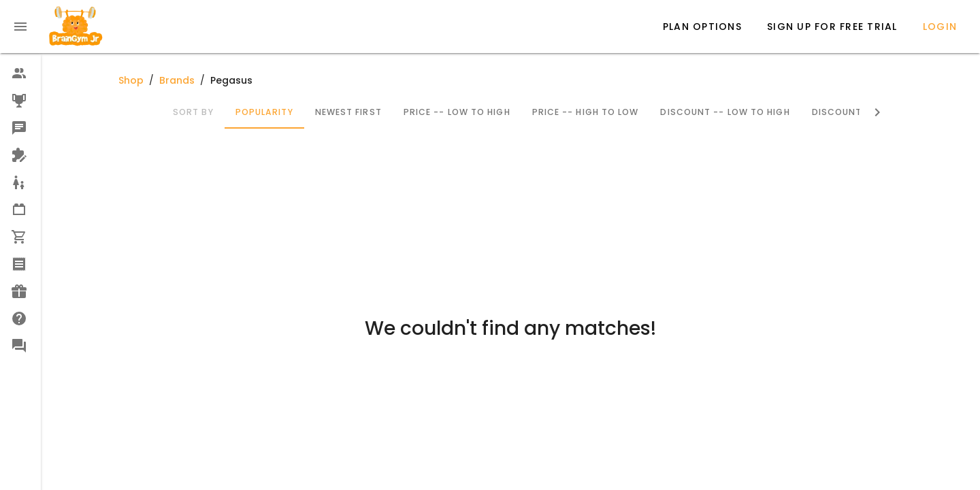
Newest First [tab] (348, 112)
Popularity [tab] (264, 112)
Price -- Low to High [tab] (456, 112)
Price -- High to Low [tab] (585, 112)
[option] (20, 73)
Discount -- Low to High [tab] (725, 112)
